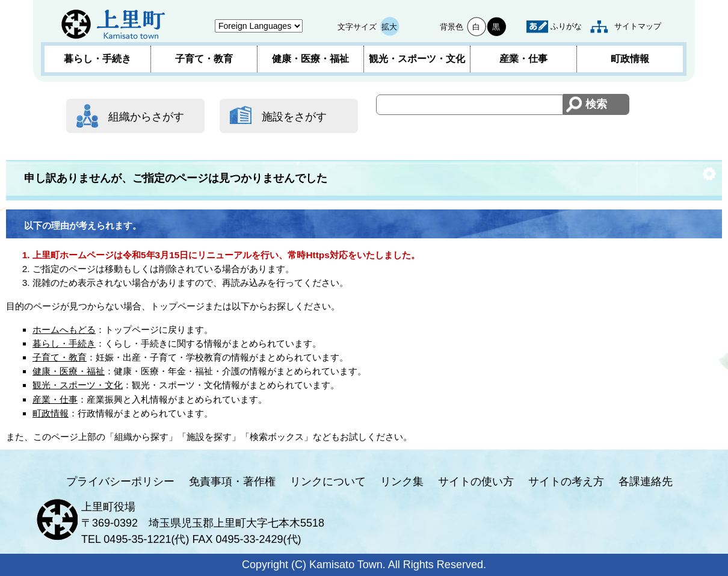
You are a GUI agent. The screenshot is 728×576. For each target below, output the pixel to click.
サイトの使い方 (476, 482)
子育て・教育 (204, 59)
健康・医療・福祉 (310, 59)
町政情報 (630, 59)
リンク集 (402, 482)
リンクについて (328, 482)
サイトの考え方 (566, 482)
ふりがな (566, 26)
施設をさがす (294, 117)
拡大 (389, 27)
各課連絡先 (646, 482)
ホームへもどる (64, 330)
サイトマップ (638, 26)
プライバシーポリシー (120, 482)
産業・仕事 (523, 59)
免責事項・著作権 (232, 482)
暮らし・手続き (97, 59)
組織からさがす (146, 117)
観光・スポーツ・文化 (417, 59)
